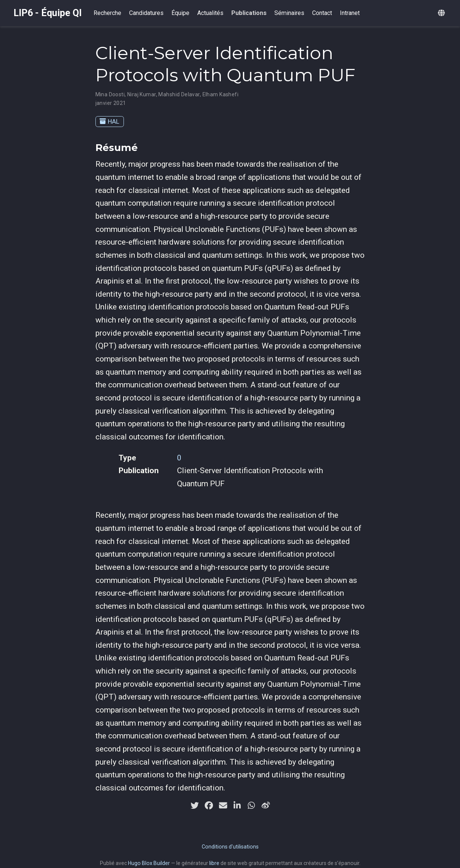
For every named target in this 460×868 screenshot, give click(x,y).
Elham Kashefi (220, 94)
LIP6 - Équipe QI (48, 13)
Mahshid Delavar (179, 94)
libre (214, 863)
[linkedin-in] (237, 805)
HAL (109, 121)
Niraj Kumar (142, 94)
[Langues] (442, 13)
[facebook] (209, 805)
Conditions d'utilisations (230, 847)
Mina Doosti (110, 94)
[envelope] (223, 805)
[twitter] (195, 805)
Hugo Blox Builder (149, 863)
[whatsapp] (252, 805)
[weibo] (266, 805)
